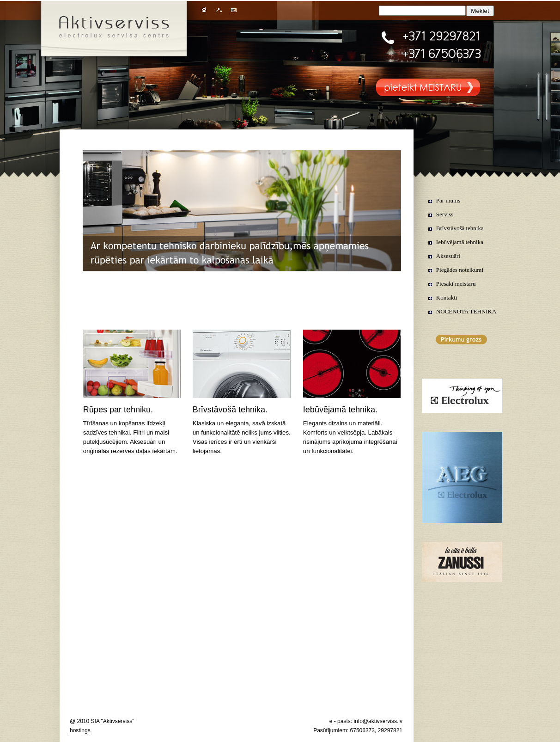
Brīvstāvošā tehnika (460, 228)
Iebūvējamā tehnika (460, 242)
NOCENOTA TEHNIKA (466, 311)
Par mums (448, 200)
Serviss (445, 214)
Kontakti (447, 297)
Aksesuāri (448, 256)
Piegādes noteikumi (460, 270)
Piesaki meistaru (456, 284)
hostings (80, 730)
